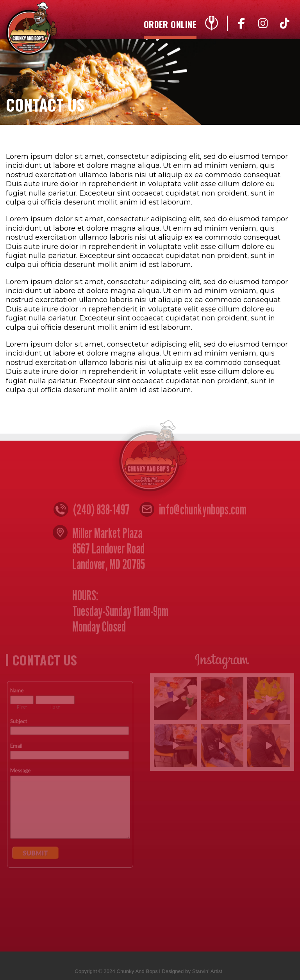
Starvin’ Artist (207, 973)
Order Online (170, 25)
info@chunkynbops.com (203, 511)
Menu (211, 25)
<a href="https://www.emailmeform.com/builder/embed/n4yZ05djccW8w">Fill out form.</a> (70, 806)
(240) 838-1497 (101, 511)
